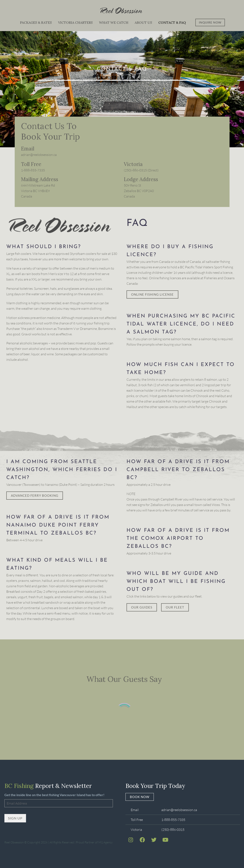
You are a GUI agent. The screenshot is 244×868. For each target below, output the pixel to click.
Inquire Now (210, 22)
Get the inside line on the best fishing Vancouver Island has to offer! (54, 795)
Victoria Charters (75, 22)
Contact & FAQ (172, 22)
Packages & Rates (36, 22)
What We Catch (114, 22)
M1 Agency (106, 841)
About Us (143, 22)
